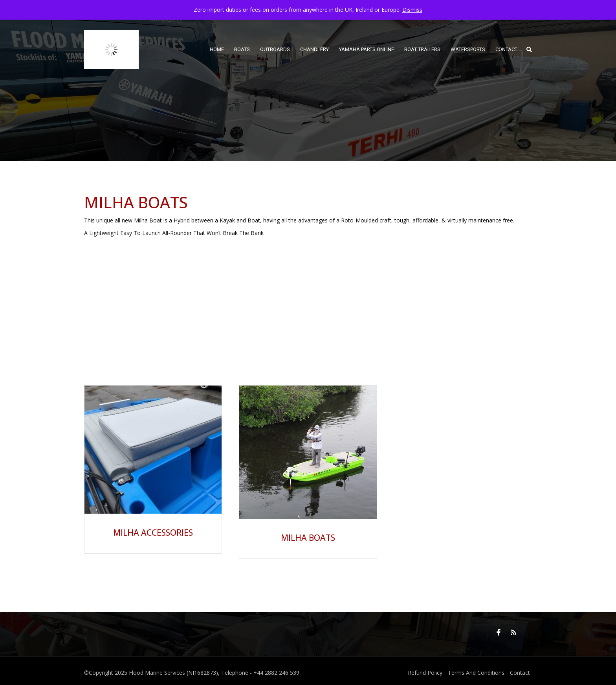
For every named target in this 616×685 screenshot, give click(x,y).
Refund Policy (425, 673)
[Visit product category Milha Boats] (308, 468)
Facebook (499, 632)
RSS (513, 632)
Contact (520, 673)
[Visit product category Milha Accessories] (153, 466)
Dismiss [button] (412, 10)
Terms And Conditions (476, 673)
